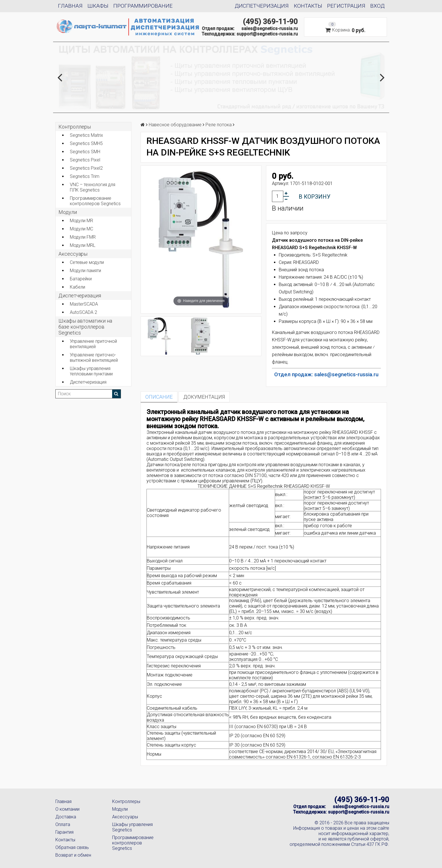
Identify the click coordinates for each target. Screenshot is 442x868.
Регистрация (346, 6)
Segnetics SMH (85, 152)
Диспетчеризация (262, 6)
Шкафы (98, 6)
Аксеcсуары (73, 254)
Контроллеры (75, 127)
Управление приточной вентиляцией (93, 344)
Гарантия (64, 832)
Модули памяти (85, 271)
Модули (68, 212)
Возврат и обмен (73, 855)
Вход (377, 6)
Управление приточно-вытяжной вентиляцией (94, 358)
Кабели (77, 287)
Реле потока (219, 125)
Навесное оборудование (175, 125)
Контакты (308, 6)
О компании (67, 809)
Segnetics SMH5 (86, 143)
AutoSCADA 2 (83, 312)
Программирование (143, 6)
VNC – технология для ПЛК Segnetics (93, 187)
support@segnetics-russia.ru (267, 34)
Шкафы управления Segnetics (132, 827)
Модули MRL (83, 245)
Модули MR (81, 221)
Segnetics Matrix (86, 135)
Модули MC (81, 229)
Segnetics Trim (85, 176)
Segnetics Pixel (85, 160)
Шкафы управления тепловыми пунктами (91, 371)
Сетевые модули (87, 262)
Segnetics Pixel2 (86, 168)
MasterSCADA (84, 304)
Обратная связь (72, 847)
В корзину (315, 197)
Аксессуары (125, 817)
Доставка (66, 817)
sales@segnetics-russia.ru (270, 29)
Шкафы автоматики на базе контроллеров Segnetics (85, 327)
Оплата (63, 824)
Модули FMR (83, 237)
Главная (70, 6)
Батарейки (81, 279)
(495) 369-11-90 (270, 22)
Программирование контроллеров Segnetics (95, 201)
